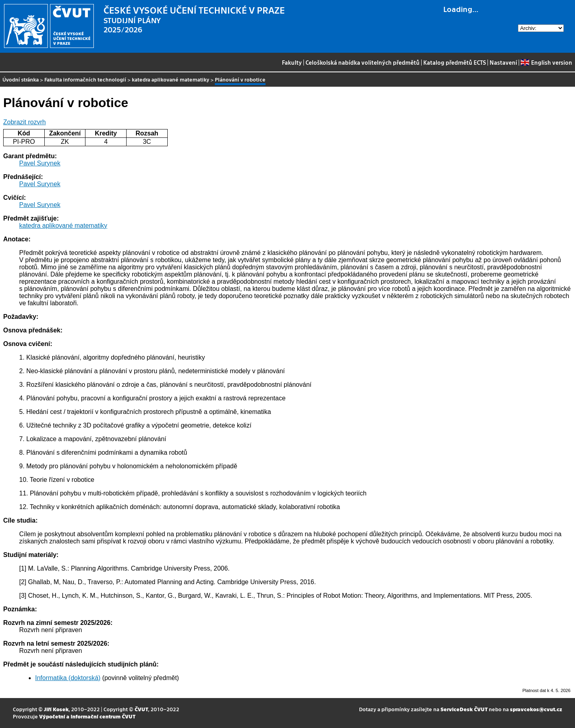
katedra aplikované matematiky (171, 79)
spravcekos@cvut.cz (536, 709)
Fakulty (292, 62)
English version (546, 62)
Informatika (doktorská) (68, 678)
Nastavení (503, 62)
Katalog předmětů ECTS (455, 62)
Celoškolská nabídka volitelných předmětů (363, 62)
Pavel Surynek (40, 163)
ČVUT (141, 709)
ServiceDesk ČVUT (464, 709)
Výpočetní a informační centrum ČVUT (87, 716)
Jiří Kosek (56, 709)
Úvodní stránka (21, 79)
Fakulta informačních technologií (85, 79)
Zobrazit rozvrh (25, 122)
